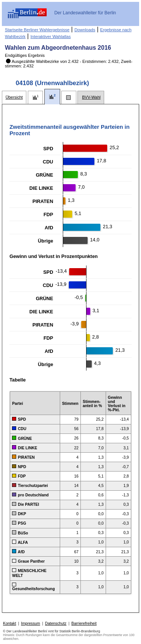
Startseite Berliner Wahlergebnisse (37, 30)
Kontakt (10, 623)
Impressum (31, 623)
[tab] (14, 97)
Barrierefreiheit (84, 623)
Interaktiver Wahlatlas (51, 37)
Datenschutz (56, 623)
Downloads (85, 30)
